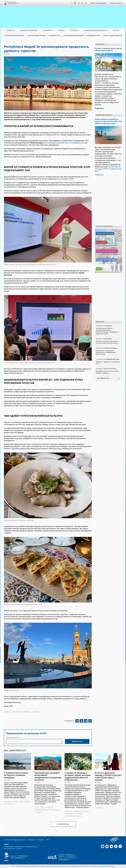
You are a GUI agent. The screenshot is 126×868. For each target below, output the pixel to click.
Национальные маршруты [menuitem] (95, 30)
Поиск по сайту (116, 3)
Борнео (15, 801)
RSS (48, 840)
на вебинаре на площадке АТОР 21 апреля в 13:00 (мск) (108, 169)
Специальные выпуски (105, 233)
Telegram (86, 3)
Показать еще (63, 824)
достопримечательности (42, 810)
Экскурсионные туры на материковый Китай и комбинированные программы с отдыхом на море (107, 331)
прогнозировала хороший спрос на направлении (63, 143)
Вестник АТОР (101, 242)
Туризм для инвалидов (73, 36)
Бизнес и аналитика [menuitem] (29, 30)
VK (79, 3)
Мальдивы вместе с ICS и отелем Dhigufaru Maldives (107, 372)
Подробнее (99, 175)
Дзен (72, 3)
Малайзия (8, 801)
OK (82, 3)
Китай (37, 808)
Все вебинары (103, 378)
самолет (27, 801)
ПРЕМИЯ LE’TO (54, 36)
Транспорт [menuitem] (48, 30)
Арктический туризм (37, 36)
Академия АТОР (93, 36)
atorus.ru (104, 866)
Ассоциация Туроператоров (13, 3)
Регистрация (101, 3)
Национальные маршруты (106, 260)
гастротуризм (26, 712)
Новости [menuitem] (11, 30)
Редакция (32, 840)
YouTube (75, 3)
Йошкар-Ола (16, 712)
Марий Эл (8, 712)
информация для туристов (73, 816)
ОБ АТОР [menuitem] (116, 30)
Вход (93, 3)
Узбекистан (69, 811)
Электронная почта (12, 737)
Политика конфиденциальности (15, 840)
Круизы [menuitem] (61, 30)
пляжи (21, 801)
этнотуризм (35, 712)
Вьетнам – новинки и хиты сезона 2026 (108, 363)
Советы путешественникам (106, 251)
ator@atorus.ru (20, 858)
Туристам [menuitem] (74, 30)
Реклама (41, 840)
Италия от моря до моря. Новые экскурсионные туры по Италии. (107, 342)
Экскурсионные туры (47, 808)
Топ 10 (99, 269)
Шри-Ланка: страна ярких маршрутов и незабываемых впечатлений (106, 352)
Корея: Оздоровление (113, 36)
